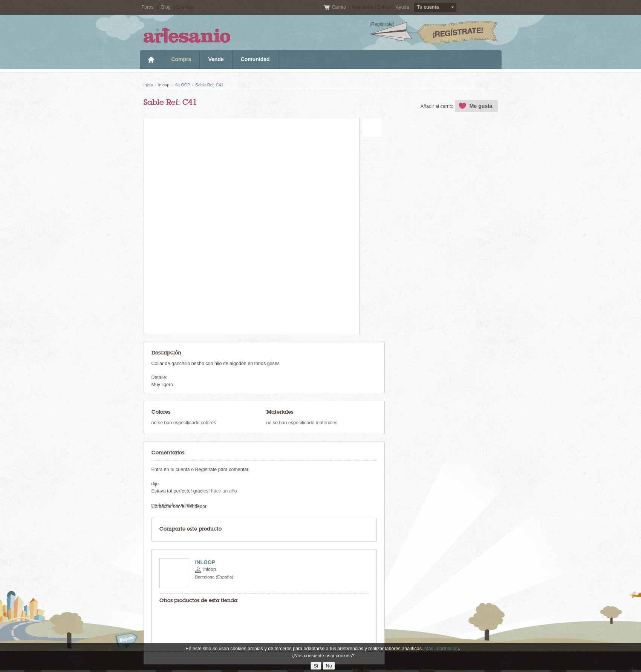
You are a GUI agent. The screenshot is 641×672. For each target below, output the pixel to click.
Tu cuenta (428, 7)
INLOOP (182, 85)
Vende (216, 59)
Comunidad (255, 59)
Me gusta (481, 106)
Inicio (151, 60)
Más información (442, 649)
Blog (166, 7)
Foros (148, 7)
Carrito (339, 7)
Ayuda (402, 7)
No (329, 666)
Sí (316, 666)
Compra (181, 59)
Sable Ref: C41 (209, 85)
